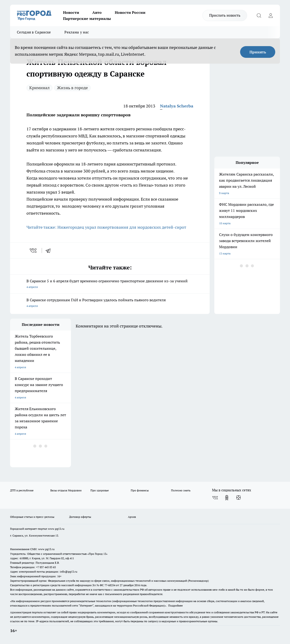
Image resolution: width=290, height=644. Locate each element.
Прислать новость (225, 15)
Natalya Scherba (177, 106)
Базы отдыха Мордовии (66, 490)
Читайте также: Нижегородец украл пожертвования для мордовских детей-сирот (106, 227)
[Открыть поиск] (259, 15)
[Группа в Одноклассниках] (227, 498)
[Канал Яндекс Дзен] (238, 498)
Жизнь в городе (72, 88)
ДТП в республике (22, 490)
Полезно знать (181, 490)
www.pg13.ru (56, 529)
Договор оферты (80, 517)
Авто (97, 12)
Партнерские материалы (87, 18)
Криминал (39, 88)
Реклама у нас (77, 32)
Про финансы (140, 490)
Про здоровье (100, 490)
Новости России (130, 12)
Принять (258, 52)
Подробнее (175, 605)
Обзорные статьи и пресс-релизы (32, 517)
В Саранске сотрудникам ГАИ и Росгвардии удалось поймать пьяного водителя (110, 303)
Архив (132, 517)
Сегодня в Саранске (34, 32)
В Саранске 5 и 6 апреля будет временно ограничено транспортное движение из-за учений (110, 284)
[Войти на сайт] (271, 15)
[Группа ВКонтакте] (215, 498)
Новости (71, 12)
